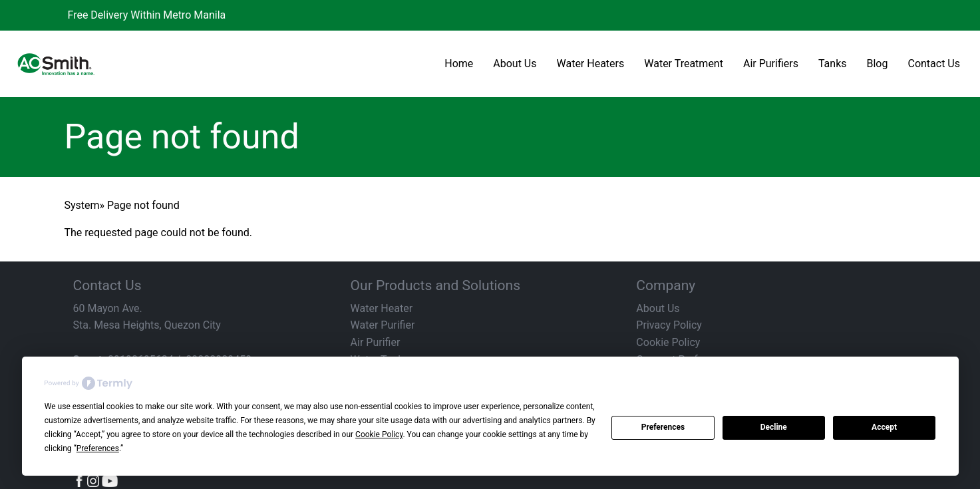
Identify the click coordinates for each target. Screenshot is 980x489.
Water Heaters (591, 64)
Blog (878, 64)
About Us (515, 64)
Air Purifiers (771, 64)
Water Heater (382, 308)
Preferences (663, 427)
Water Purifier (383, 325)
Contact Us (934, 64)
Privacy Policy (669, 325)
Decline (774, 427)
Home (459, 64)
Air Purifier (376, 342)
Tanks (833, 64)
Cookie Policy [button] (379, 434)
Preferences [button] (98, 448)
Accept (884, 427)
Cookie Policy (668, 342)
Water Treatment (684, 64)
